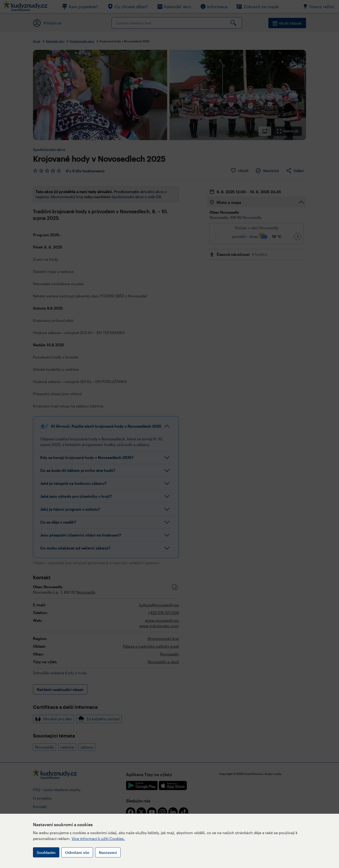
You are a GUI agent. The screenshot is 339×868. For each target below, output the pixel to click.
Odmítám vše (77, 852)
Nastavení (108, 852)
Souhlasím (46, 852)
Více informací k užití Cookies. (98, 838)
